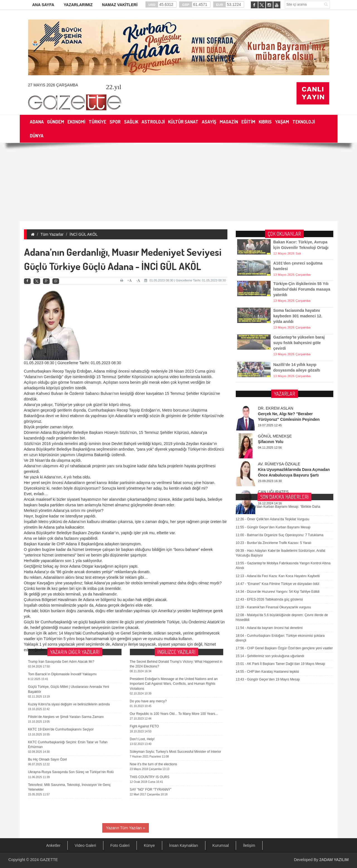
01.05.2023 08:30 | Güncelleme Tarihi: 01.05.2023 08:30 (185, 280)
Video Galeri (85, 845)
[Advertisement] (179, 182)
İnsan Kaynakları (184, 845)
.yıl (114, 87)
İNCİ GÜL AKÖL (84, 234)
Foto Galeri (120, 845)
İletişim (249, 845)
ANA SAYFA (43, 5)
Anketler (53, 845)
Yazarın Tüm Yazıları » (126, 828)
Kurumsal (221, 845)
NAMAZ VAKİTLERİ (120, 5)
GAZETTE (49, 860)
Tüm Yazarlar (52, 234)
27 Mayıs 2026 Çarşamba (53, 85)
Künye (149, 845)
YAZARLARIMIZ (78, 5)
